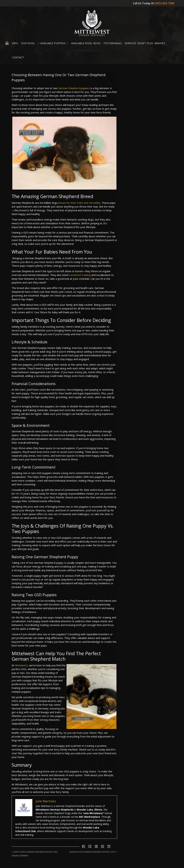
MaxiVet (160, 43)
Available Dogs (81, 43)
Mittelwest (21, 665)
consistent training (80, 275)
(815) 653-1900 (165, 3)
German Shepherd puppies (74, 88)
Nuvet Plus (145, 43)
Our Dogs (27, 43)
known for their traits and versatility (79, 203)
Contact (17, 57)
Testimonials (112, 43)
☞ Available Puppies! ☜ (52, 43)
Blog (97, 43)
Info (14, 43)
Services (130, 43)
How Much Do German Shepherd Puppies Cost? (92, 852)
